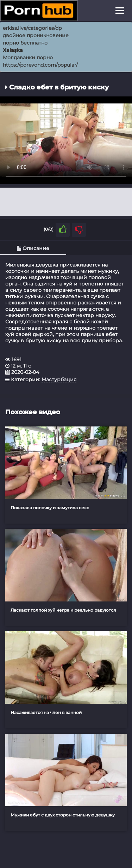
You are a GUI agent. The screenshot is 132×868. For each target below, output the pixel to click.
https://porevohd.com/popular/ (40, 65)
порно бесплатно (25, 43)
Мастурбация (59, 379)
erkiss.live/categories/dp (32, 28)
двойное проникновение (36, 35)
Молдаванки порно (28, 58)
